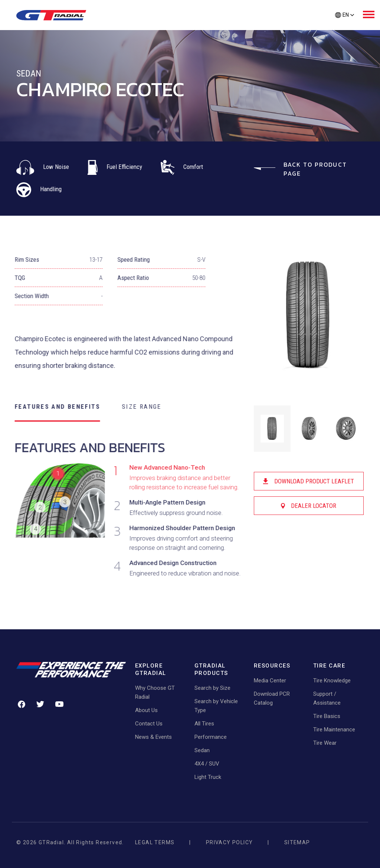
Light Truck (208, 777)
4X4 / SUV (207, 764)
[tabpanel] (123, 512)
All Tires (204, 724)
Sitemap (297, 842)
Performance (211, 737)
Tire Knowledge (332, 681)
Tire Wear (325, 743)
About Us (146, 710)
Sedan (202, 750)
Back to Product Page (300, 169)
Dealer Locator (310, 506)
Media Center (270, 681)
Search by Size (212, 688)
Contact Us (149, 724)
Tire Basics (327, 716)
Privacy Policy (230, 842)
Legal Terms (155, 842)
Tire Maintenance (334, 730)
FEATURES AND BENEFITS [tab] (51, 407)
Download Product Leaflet (310, 481)
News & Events (153, 737)
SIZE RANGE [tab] (136, 407)
